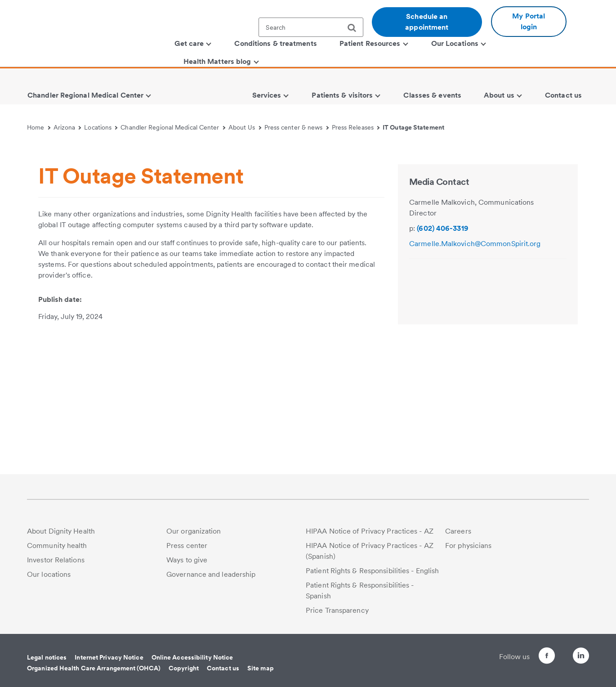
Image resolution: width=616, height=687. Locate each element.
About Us (245, 127)
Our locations (49, 574)
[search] (355, 28)
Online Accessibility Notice (192, 657)
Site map (261, 668)
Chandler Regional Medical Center (173, 127)
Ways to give (187, 560)
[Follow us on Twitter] (556, 652)
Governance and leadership (211, 574)
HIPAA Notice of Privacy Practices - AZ (370, 531)
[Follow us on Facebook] (531, 657)
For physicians (468, 546)
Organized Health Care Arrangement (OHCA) (94, 668)
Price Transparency (337, 610)
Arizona (67, 127)
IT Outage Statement (413, 127)
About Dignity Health (61, 531)
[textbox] (311, 27)
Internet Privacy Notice (109, 657)
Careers (458, 531)
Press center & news (297, 127)
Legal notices (47, 657)
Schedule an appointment (427, 22)
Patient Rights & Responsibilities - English (372, 571)
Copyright (184, 668)
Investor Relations (56, 560)
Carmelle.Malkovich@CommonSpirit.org (475, 387)
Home (39, 127)
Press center (187, 546)
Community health (57, 546)
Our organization (194, 531)
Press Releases (356, 127)
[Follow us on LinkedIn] (581, 657)
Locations (101, 127)
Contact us (223, 668)
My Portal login (529, 21)
